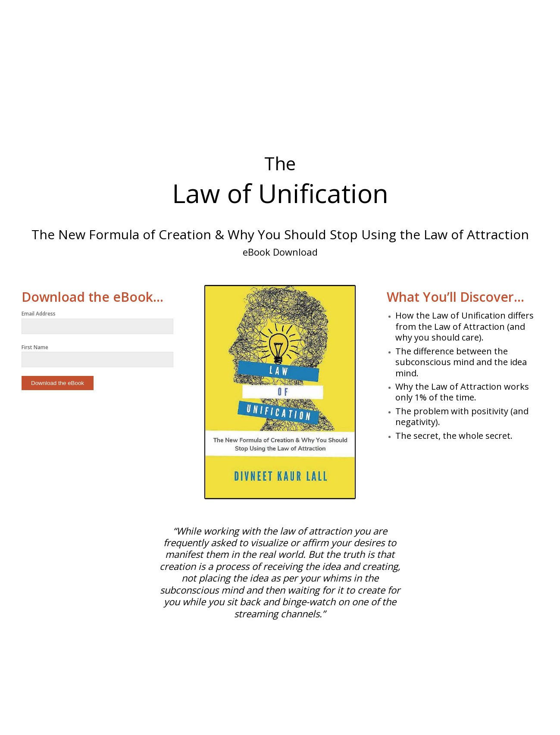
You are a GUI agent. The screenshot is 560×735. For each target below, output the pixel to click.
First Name (35, 347)
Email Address (39, 314)
